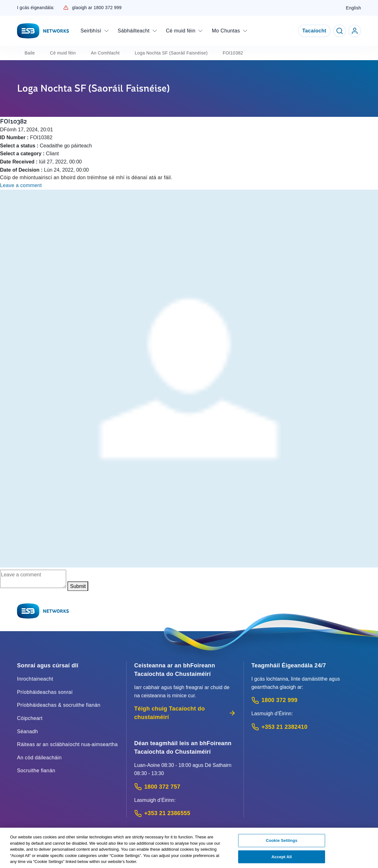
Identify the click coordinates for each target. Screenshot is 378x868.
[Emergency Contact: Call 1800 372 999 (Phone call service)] (306, 700)
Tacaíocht (314, 31)
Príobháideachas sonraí (45, 692)
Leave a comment (21, 185)
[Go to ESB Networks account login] (355, 31)
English (353, 8)
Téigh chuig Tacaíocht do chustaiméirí (185, 713)
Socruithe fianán (36, 771)
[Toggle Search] (340, 31)
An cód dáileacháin (39, 758)
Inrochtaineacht (35, 679)
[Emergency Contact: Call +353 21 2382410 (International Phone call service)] (306, 727)
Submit (78, 586)
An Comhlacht (105, 53)
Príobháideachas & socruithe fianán (59, 705)
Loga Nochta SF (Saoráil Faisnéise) (171, 53)
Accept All (282, 859)
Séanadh (28, 731)
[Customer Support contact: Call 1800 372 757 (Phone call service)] (185, 787)
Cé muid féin (63, 53)
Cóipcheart (30, 718)
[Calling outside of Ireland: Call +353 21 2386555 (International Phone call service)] (185, 813)
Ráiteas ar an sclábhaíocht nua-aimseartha (67, 744)
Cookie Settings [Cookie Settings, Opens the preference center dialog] (282, 843)
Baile (30, 53)
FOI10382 (233, 53)
